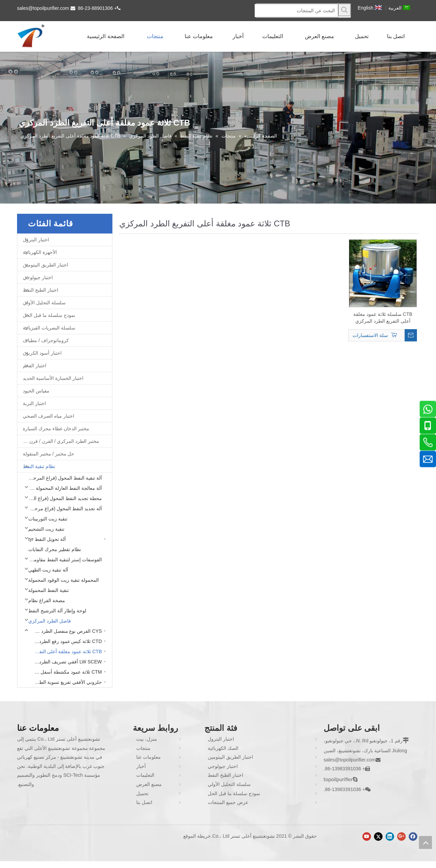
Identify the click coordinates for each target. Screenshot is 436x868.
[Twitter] (378, 837)
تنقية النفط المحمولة (49, 590)
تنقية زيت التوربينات (48, 519)
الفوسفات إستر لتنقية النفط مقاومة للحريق (63, 560)
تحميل (142, 793)
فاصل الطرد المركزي (50, 621)
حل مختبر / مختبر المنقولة (49, 454)
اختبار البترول (36, 240)
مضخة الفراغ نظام (47, 600)
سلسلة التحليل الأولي (44, 303)
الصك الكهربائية (223, 748)
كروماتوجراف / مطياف (46, 340)
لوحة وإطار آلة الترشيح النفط (57, 611)
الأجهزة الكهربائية (40, 252)
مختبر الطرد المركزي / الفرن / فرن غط (60, 441)
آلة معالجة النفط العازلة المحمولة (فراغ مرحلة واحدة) (63, 488)
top (425, 842)
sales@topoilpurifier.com (43, 8)
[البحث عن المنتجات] (296, 11)
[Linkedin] (390, 837)
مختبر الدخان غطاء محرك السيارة (56, 429)
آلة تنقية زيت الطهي (48, 570)
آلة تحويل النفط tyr (47, 539)
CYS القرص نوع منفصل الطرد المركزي (66, 631)
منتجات (143, 748)
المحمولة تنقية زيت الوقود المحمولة (64, 580)
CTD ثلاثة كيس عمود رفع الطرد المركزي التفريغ (66, 641)
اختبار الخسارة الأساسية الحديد (53, 378)
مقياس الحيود (36, 391)
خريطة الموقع (197, 836)
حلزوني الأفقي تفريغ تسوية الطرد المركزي (66, 682)
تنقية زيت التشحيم (46, 529)
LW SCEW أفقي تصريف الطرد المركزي (66, 662)
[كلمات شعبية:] (344, 10)
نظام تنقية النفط (39, 466)
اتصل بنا (144, 802)
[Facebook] (413, 837)
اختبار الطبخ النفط (41, 290)
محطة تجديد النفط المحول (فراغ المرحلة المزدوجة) (63, 498)
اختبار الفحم (35, 366)
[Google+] (401, 837)
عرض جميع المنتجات (228, 802)
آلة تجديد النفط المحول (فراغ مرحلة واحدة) (63, 509)
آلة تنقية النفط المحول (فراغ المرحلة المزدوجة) (63, 478)
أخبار (141, 766)
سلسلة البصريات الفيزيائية (49, 328)
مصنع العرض (149, 784)
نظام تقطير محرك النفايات (55, 549)
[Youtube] (367, 837)
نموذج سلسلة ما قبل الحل (49, 315)
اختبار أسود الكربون (42, 353)
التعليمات (145, 775)
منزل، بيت (147, 739)
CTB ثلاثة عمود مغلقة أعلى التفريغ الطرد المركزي (66, 652)
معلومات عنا (149, 757)
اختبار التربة (34, 403)
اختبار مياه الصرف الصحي (49, 416)
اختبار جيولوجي (38, 277)
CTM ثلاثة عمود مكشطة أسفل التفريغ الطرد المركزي (66, 672)
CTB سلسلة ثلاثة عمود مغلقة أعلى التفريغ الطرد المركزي (383, 318)
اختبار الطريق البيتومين (45, 265)
